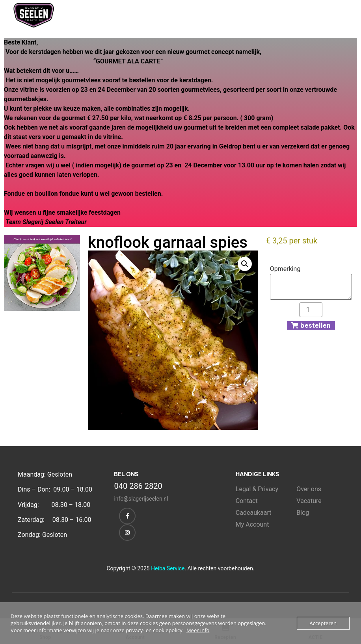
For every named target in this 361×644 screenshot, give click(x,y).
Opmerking (285, 269)
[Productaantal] (311, 310)
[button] (245, 264)
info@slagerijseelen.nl (141, 499)
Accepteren (323, 623)
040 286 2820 (138, 486)
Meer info (198, 630)
